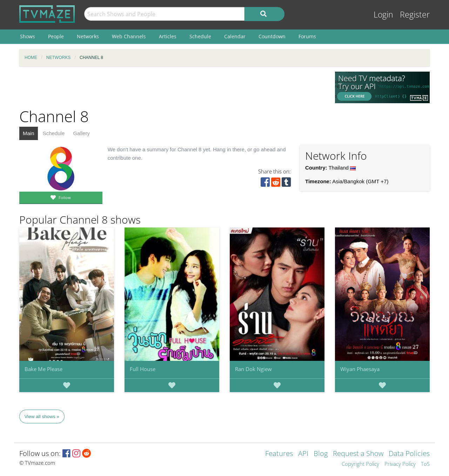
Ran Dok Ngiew (253, 369)
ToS (425, 464)
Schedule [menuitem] (200, 36)
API (303, 454)
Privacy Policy (400, 464)
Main (29, 133)
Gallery (81, 133)
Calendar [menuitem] (235, 36)
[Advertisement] (172, 87)
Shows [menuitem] (28, 36)
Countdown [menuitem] (272, 36)
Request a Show (358, 454)
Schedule (54, 133)
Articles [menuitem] (168, 36)
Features (279, 454)
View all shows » (42, 416)
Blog (321, 454)
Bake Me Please (43, 369)
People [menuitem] (56, 36)
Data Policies (409, 454)
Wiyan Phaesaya (360, 369)
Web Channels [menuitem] (129, 36)
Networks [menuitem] (88, 36)
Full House (143, 369)
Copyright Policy (360, 464)
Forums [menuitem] (307, 36)
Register (415, 15)
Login (383, 15)
